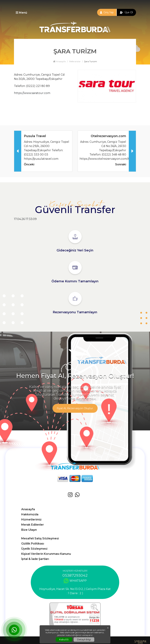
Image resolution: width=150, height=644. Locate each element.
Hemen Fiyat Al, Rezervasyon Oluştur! (75, 376)
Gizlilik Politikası (33, 544)
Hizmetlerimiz (31, 520)
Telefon (19, 86)
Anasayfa (59, 61)
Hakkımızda (30, 514)
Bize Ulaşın (29, 530)
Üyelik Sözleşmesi (34, 549)
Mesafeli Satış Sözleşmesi (40, 538)
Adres (18, 75)
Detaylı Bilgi (84, 639)
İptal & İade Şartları (35, 559)
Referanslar (75, 61)
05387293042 (75, 575)
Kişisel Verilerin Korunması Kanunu (46, 554)
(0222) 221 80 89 (38, 86)
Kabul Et (64, 639)
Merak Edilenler (33, 525)
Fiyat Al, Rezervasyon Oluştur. (75, 408)
